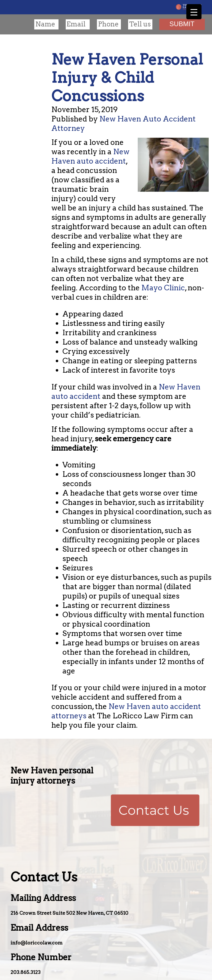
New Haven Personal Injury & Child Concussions (127, 78)
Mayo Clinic (163, 288)
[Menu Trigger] (194, 12)
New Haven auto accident (90, 156)
